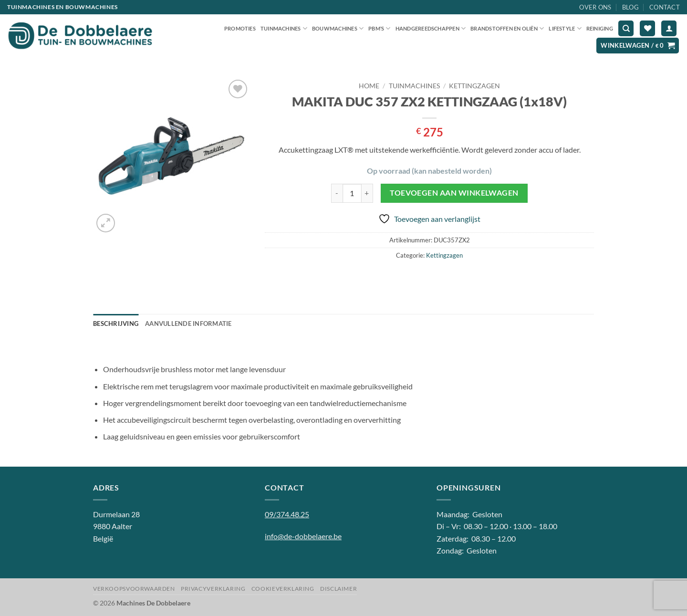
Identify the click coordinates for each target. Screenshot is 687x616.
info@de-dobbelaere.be (303, 536)
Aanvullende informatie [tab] (188, 324)
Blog (630, 7)
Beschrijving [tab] (116, 324)
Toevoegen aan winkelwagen (454, 193)
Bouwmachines (338, 28)
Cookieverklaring (283, 589)
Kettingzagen (474, 86)
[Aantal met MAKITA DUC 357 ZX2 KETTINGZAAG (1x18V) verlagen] (337, 193)
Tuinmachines (284, 28)
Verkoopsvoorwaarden (134, 589)
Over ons (595, 7)
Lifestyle (565, 28)
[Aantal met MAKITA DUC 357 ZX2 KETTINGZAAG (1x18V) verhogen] (367, 193)
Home (369, 86)
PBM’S (380, 28)
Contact (665, 7)
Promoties (240, 28)
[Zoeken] (626, 28)
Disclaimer (338, 589)
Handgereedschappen (431, 28)
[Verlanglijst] (647, 28)
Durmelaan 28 (116, 514)
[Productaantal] (352, 193)
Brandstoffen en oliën (507, 28)
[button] (669, 28)
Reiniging (600, 28)
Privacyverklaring (213, 589)
